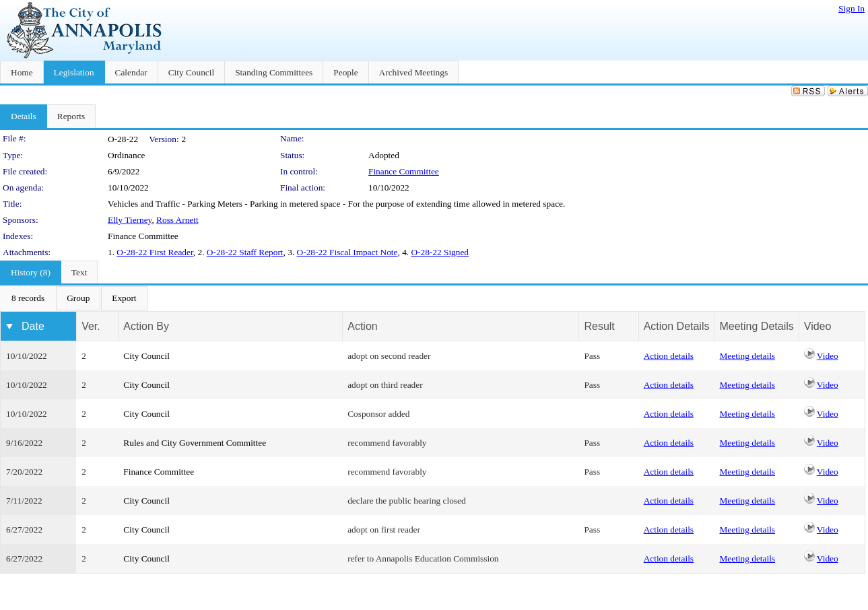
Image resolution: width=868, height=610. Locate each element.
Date (33, 326)
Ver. (91, 326)
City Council (146, 356)
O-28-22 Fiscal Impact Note (347, 252)
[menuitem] (28, 298)
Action (362, 326)
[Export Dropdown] (124, 298)
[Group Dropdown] (78, 298)
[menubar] (74, 298)
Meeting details (747, 356)
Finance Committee (404, 171)
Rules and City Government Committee (195, 443)
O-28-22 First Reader (155, 252)
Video (828, 356)
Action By (146, 326)
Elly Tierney (130, 220)
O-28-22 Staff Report (245, 252)
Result (599, 326)
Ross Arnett (177, 220)
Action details (669, 356)
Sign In (852, 8)
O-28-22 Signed (440, 252)
